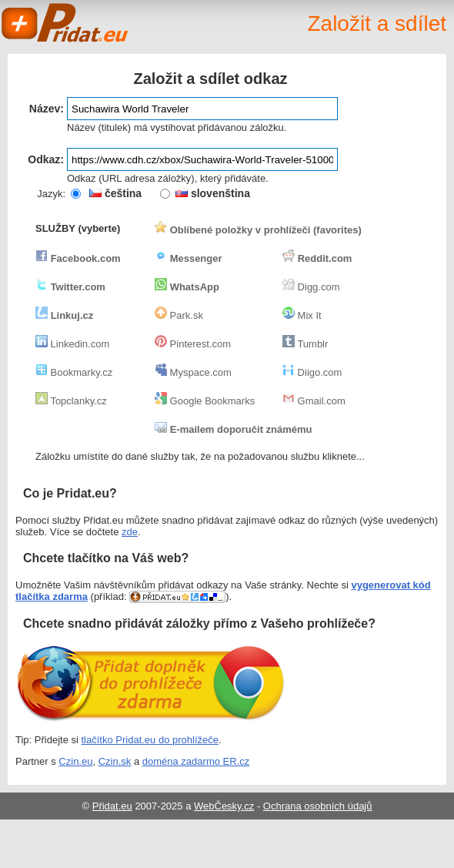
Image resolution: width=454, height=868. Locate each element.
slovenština (213, 193)
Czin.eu (75, 761)
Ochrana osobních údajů (318, 806)
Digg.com (311, 287)
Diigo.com (312, 372)
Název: (47, 109)
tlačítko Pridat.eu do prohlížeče (150, 740)
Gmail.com (314, 401)
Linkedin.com (72, 344)
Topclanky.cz (71, 401)
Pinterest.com (193, 344)
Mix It (302, 315)
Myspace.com (193, 372)
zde (130, 532)
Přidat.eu (112, 806)
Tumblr (305, 344)
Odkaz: (46, 159)
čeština (115, 193)
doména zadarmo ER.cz (196, 761)
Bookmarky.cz (74, 372)
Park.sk (179, 315)
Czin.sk (115, 761)
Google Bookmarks (205, 401)
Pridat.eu (65, 23)
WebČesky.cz (224, 806)
